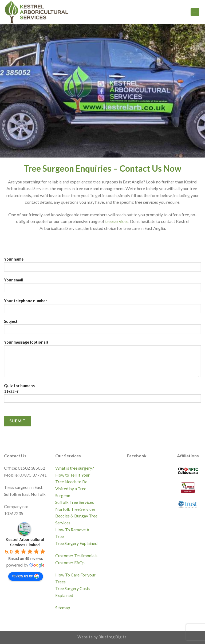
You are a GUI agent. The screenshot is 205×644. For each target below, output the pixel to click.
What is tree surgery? (75, 468)
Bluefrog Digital (113, 637)
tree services (117, 221)
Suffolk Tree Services (75, 502)
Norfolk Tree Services (75, 509)
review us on (26, 576)
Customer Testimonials (76, 555)
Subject (102, 328)
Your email (102, 287)
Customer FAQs (70, 562)
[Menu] (195, 12)
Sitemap (63, 608)
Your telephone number (102, 308)
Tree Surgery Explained (76, 543)
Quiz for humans (102, 395)
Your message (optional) (102, 360)
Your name (102, 266)
